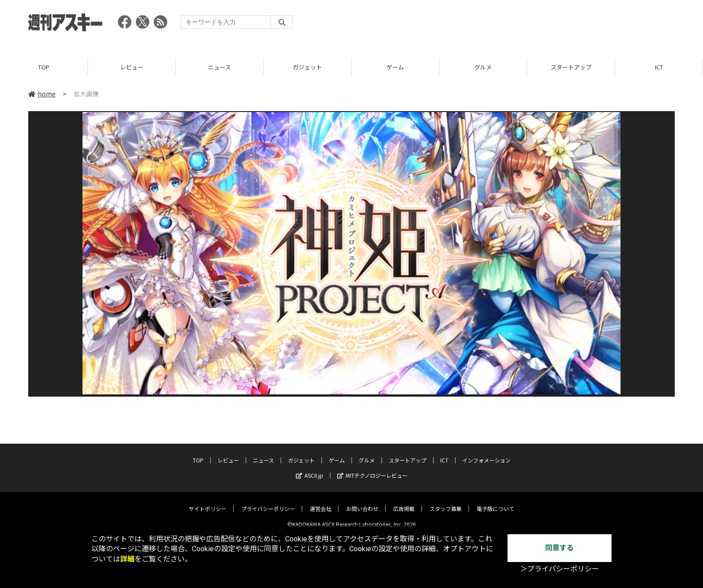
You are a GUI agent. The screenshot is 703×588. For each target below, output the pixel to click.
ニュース (219, 67)
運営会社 (321, 502)
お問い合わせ (362, 502)
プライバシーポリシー (268, 502)
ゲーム (395, 67)
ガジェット (307, 67)
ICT (659, 67)
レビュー (132, 67)
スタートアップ (571, 67)
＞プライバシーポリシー (560, 569)
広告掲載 (404, 502)
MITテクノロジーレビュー (372, 469)
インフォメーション (486, 453)
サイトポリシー (208, 502)
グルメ (483, 67)
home (42, 94)
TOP (44, 67)
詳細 (127, 559)
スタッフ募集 (446, 502)
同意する (560, 548)
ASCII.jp (310, 469)
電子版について (495, 502)
